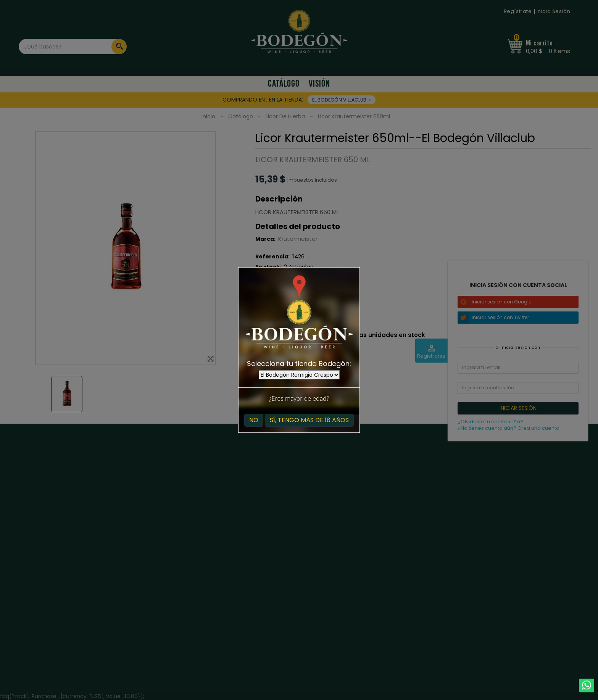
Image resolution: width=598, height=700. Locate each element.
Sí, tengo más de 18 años (309, 420)
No (254, 420)
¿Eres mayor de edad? (299, 398)
